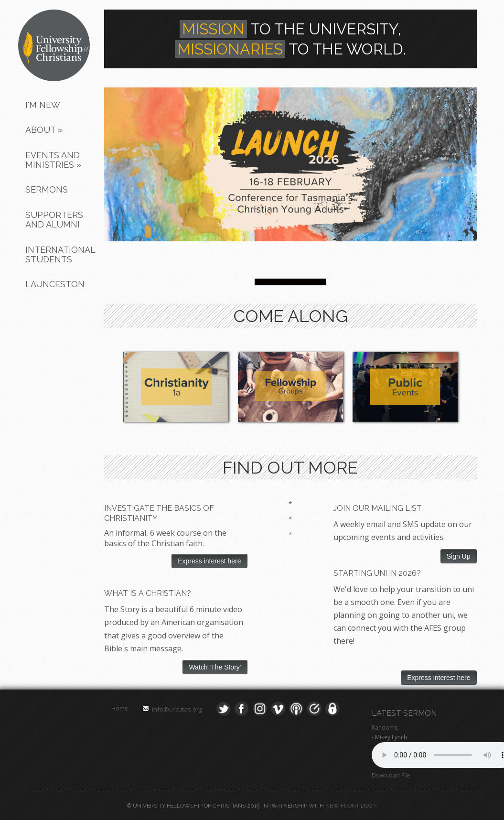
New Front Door (351, 806)
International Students (59, 254)
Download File (391, 775)
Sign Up (459, 556)
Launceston (55, 284)
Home (120, 708)
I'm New (43, 105)
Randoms (385, 728)
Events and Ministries (53, 160)
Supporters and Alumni (54, 220)
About (44, 130)
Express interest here (209, 561)
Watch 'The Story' (215, 667)
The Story (122, 609)
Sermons (47, 189)
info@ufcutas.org (177, 709)
